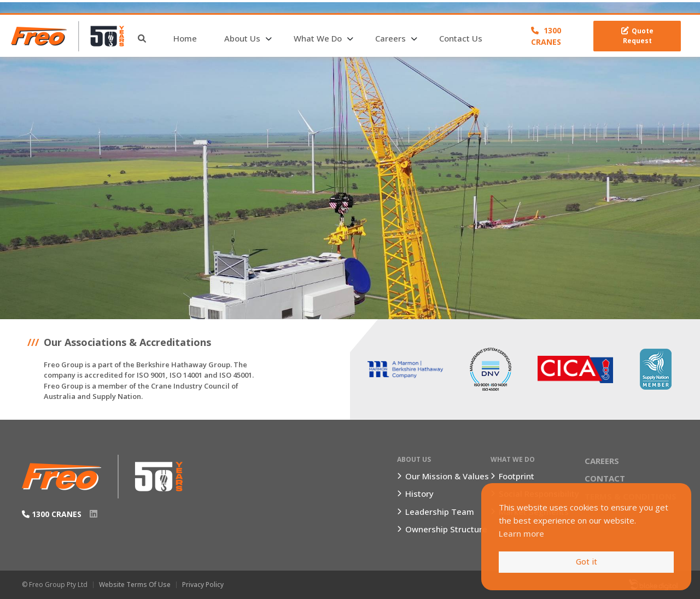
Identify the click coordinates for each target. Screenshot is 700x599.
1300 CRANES (546, 36)
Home (185, 38)
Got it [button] (587, 562)
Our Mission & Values (447, 476)
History (419, 494)
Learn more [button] (521, 533)
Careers (390, 38)
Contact (605, 478)
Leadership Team (440, 512)
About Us (242, 38)
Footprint (517, 476)
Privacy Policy (203, 585)
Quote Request (637, 36)
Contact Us (461, 38)
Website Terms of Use (135, 585)
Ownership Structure (446, 529)
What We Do (318, 38)
